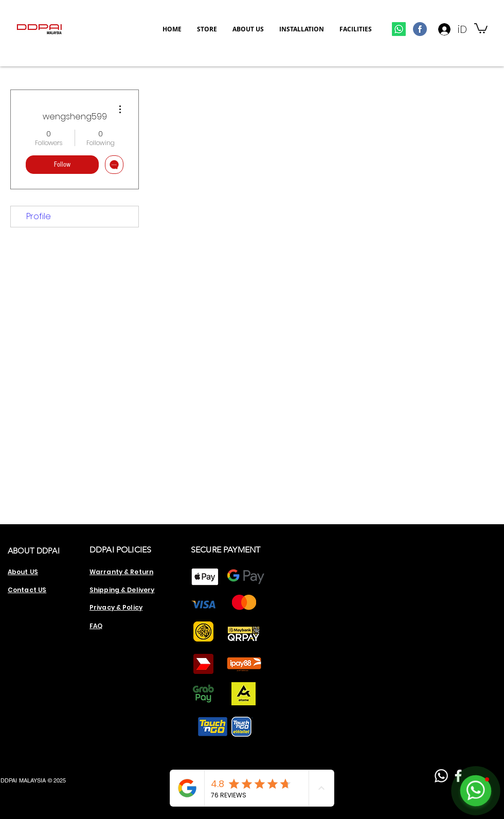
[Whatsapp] (399, 29)
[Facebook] (458, 776)
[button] (481, 28)
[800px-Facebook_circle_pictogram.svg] (420, 29)
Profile (39, 216)
